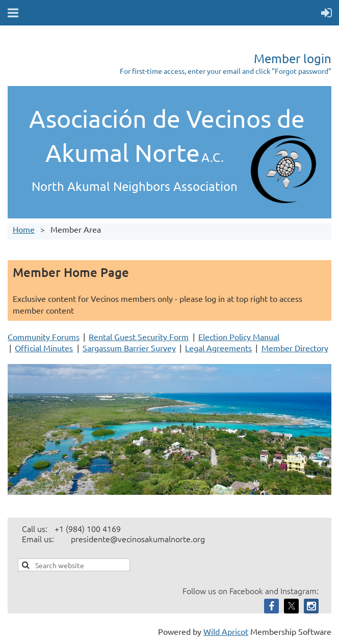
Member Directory (295, 348)
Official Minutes (44, 348)
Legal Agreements (218, 348)
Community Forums (44, 337)
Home (24, 229)
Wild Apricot (226, 631)
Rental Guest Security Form (139, 337)
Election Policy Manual (239, 337)
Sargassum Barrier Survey (129, 348)
